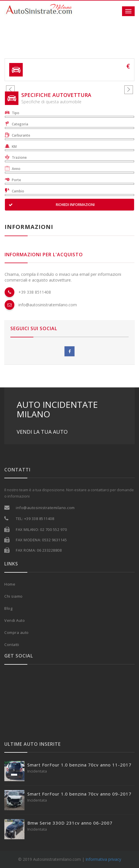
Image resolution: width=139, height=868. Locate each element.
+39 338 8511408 (35, 292)
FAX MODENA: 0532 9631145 (41, 540)
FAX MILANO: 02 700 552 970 (41, 529)
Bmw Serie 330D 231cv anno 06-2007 (70, 823)
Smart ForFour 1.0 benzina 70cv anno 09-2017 (79, 794)
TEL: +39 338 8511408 (35, 519)
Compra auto (17, 632)
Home (10, 584)
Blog (8, 608)
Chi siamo (14, 596)
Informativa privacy (103, 859)
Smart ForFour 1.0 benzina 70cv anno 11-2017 (79, 765)
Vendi (10, 620)
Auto (20, 620)
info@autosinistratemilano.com (48, 305)
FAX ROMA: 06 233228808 (39, 550)
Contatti (12, 645)
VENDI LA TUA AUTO (42, 432)
